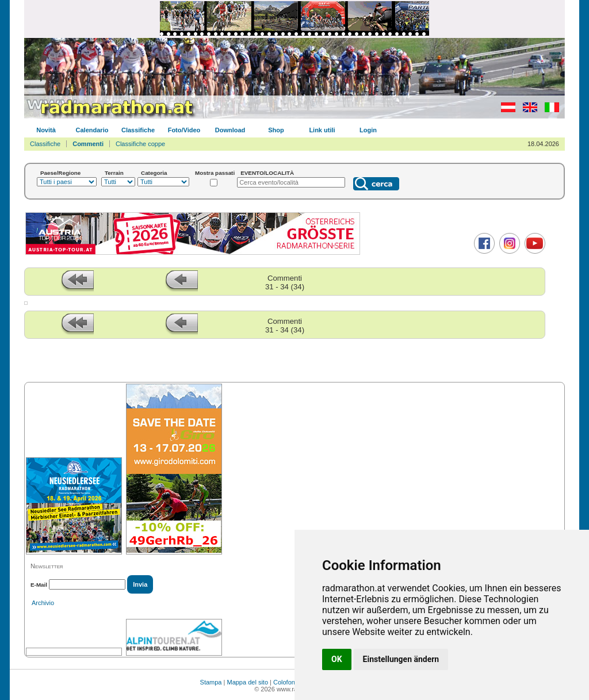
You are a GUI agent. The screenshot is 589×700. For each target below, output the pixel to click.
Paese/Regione (60, 173)
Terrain (114, 173)
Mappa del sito (247, 682)
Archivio (43, 603)
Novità (46, 130)
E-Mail (39, 585)
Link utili (322, 130)
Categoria (154, 173)
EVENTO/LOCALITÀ (267, 173)
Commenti (88, 144)
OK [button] (337, 659)
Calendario (92, 130)
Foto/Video (184, 130)
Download (230, 130)
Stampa (211, 682)
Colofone (286, 682)
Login (368, 130)
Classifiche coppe (140, 144)
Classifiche (138, 130)
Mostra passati (215, 173)
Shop (276, 130)
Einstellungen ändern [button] (401, 659)
